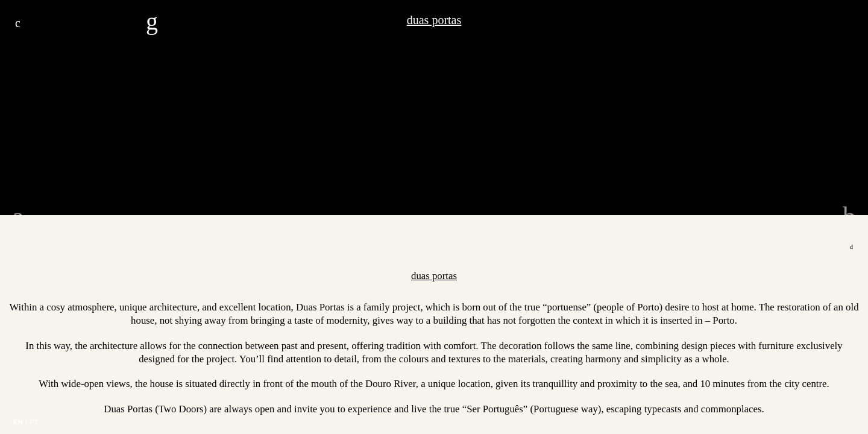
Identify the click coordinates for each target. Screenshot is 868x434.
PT (34, 422)
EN (18, 422)
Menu (18, 23)
